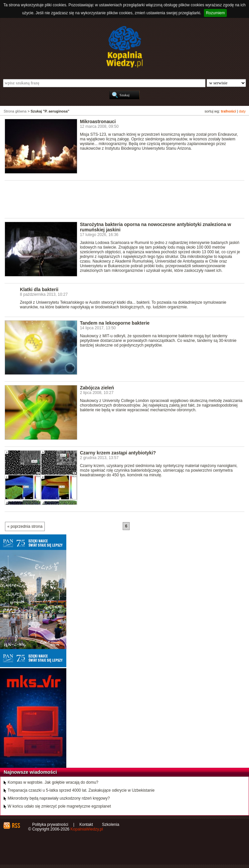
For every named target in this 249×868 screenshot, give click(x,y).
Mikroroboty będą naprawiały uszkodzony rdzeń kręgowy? (59, 798)
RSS (16, 826)
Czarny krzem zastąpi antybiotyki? (118, 453)
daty (242, 111)
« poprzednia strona (25, 526)
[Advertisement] (125, 199)
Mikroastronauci (98, 121)
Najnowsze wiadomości (30, 772)
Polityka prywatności (50, 825)
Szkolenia (111, 825)
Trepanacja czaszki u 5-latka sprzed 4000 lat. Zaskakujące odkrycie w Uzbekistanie (81, 790)
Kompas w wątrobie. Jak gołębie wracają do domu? (53, 782)
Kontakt (86, 825)
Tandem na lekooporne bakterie (115, 323)
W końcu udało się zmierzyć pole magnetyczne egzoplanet (59, 806)
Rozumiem (215, 13)
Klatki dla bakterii (39, 289)
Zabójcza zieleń (97, 388)
